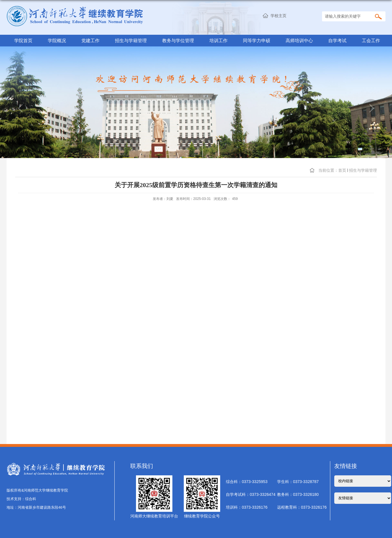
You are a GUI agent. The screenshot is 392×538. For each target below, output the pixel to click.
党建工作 (90, 40)
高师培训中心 (299, 40)
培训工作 (218, 40)
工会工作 (371, 40)
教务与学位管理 (178, 40)
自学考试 (337, 40)
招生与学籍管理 (131, 40)
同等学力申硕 (257, 40)
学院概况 (57, 40)
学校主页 (278, 16)
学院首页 (23, 40)
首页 (342, 170)
